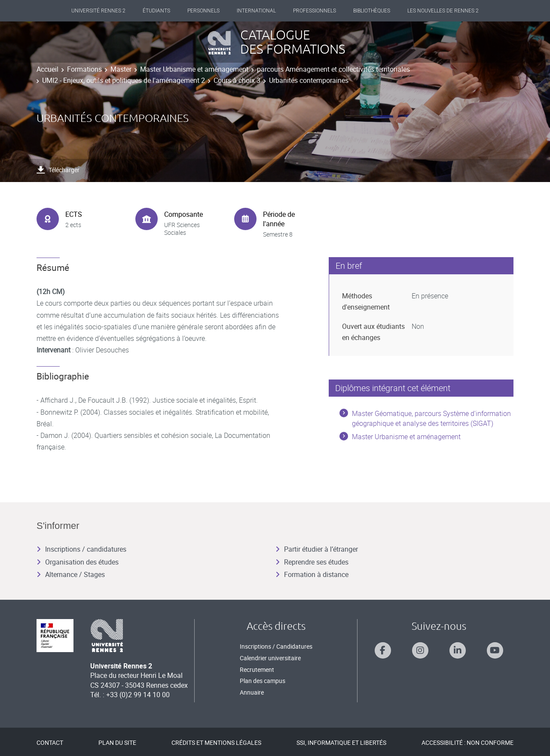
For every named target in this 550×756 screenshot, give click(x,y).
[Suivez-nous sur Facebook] (383, 650)
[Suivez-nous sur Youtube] (495, 650)
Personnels (203, 11)
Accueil (47, 69)
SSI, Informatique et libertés (341, 742)
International (256, 11)
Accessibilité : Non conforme (467, 742)
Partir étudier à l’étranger (317, 549)
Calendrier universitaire (270, 658)
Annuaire (252, 692)
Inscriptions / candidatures (81, 549)
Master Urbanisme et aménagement (194, 69)
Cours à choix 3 (237, 80)
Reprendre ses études (312, 562)
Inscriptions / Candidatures (276, 646)
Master (121, 69)
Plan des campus (263, 681)
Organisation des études (78, 562)
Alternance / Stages (71, 574)
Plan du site (117, 742)
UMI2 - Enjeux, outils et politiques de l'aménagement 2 (124, 80)
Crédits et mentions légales (216, 742)
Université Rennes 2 (98, 11)
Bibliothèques (372, 11)
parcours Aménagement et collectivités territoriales (333, 69)
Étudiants (156, 11)
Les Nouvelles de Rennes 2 (443, 11)
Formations (84, 69)
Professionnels (315, 11)
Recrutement (257, 669)
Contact (50, 742)
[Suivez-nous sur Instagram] (420, 650)
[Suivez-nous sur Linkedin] (458, 650)
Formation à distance (312, 574)
